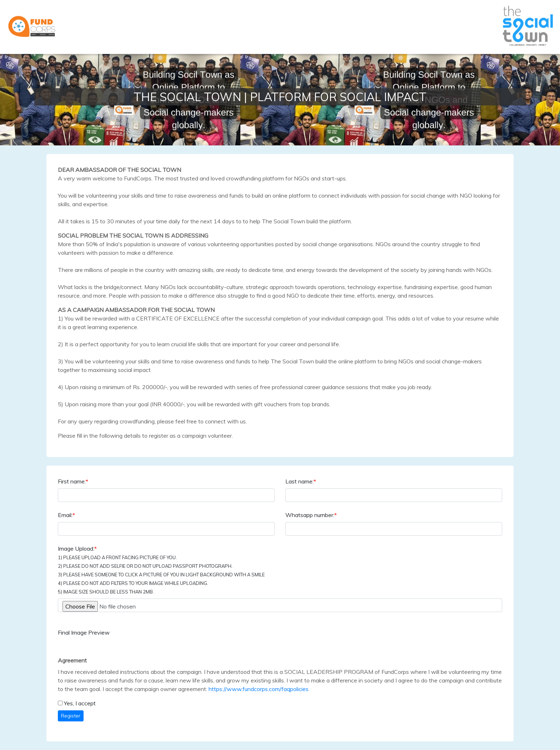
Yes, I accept (80, 703)
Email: (66, 515)
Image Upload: (161, 570)
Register (71, 716)
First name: (73, 481)
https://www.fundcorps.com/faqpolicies (259, 689)
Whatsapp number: (311, 515)
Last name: (301, 481)
